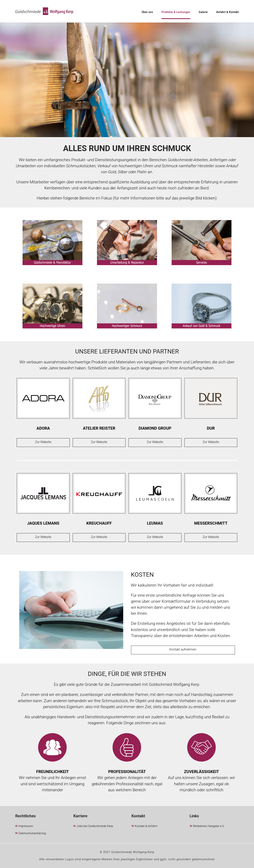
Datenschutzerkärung (30, 834)
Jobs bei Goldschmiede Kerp (93, 826)
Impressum (24, 826)
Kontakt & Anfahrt (144, 826)
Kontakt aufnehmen (183, 649)
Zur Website (43, 442)
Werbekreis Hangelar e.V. (207, 826)
